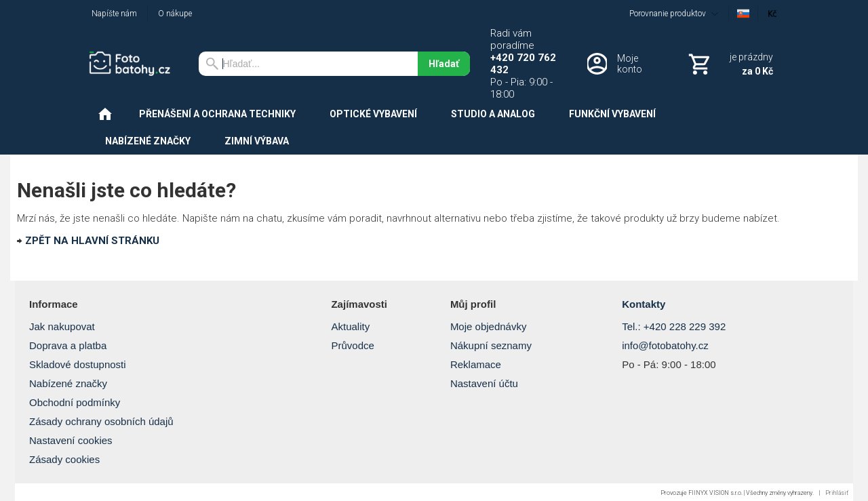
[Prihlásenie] (619, 64)
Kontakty (644, 304)
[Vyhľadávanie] (308, 64)
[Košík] (729, 64)
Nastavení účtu (484, 383)
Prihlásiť (837, 493)
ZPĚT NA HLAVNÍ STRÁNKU (92, 241)
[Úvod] (133, 64)
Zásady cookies (64, 459)
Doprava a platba (68, 345)
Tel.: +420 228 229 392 (674, 326)
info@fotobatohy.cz (665, 345)
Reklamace (476, 364)
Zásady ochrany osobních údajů (101, 421)
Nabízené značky (68, 383)
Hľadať (444, 64)
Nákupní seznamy (491, 345)
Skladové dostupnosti (78, 364)
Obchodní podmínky (75, 402)
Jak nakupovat (62, 326)
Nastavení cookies (71, 440)
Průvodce (352, 345)
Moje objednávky (489, 326)
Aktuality (350, 326)
